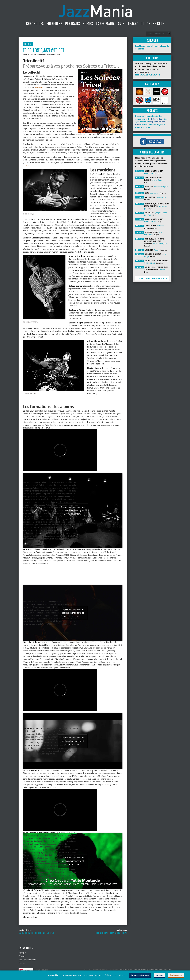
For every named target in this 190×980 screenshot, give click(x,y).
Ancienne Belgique (161, 187)
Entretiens (54, 24)
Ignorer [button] (160, 975)
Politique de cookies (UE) (160, 970)
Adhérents (152, 58)
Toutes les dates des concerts (152, 278)
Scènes (88, 24)
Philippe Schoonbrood (39, 55)
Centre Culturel (150, 174)
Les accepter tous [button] (140, 975)
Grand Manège (158, 180)
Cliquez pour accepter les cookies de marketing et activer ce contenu (73, 511)
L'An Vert (162, 270)
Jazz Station (154, 193)
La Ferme (161, 226)
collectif (27, 165)
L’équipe (22, 956)
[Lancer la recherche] (168, 34)
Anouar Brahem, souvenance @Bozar (36, 933)
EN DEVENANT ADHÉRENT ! (147, 75)
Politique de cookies (115, 975)
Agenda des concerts (152, 152)
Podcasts (152, 110)
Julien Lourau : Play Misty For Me (111, 933)
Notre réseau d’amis (27, 960)
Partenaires (152, 84)
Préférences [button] (176, 975)
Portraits (73, 24)
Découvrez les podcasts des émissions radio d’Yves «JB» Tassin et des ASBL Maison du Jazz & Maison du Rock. (152, 122)
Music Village (161, 197)
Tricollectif (39, 88)
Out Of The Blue (152, 24)
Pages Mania (105, 24)
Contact (22, 963)
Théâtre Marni (149, 263)
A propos (23, 953)
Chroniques (35, 24)
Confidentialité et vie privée (133, 970)
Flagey (156, 250)
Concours (152, 40)
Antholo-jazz (128, 24)
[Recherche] (157, 34)
